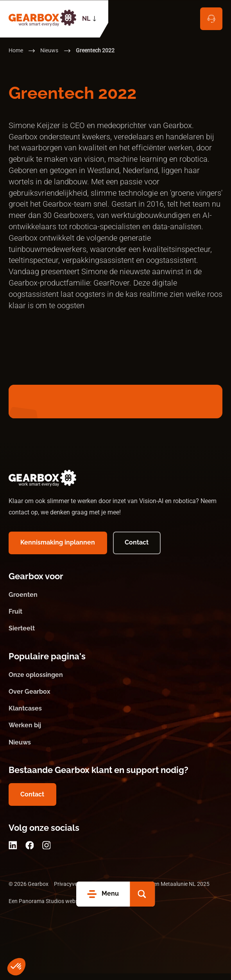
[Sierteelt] (116, 636)
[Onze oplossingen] (116, 682)
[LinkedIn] (13, 852)
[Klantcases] (116, 716)
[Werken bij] (116, 733)
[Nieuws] (116, 749)
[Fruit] (116, 619)
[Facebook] (30, 852)
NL (86, 19)
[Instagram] (47, 852)
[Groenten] (116, 602)
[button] (142, 894)
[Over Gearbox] (116, 699)
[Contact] (211, 19)
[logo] (43, 17)
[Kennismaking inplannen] (58, 550)
